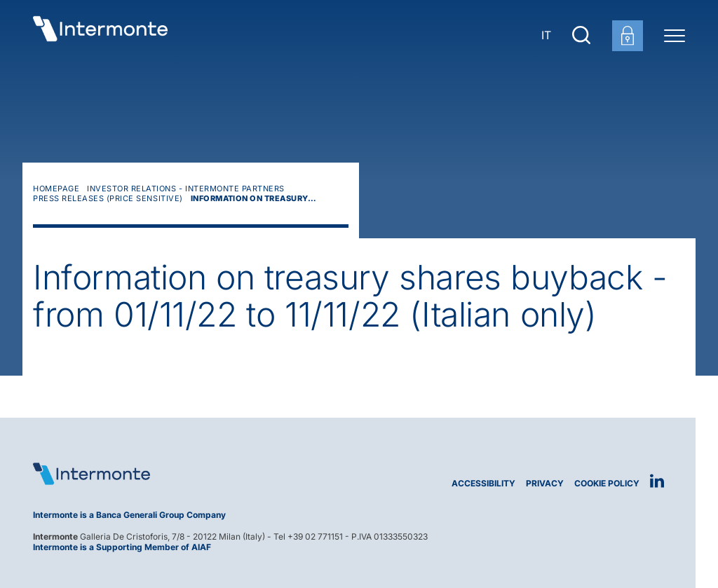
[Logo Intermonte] (191, 474)
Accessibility (483, 483)
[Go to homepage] (100, 35)
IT (546, 35)
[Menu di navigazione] (675, 35)
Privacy (545, 483)
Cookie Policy (607, 483)
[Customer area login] (628, 36)
